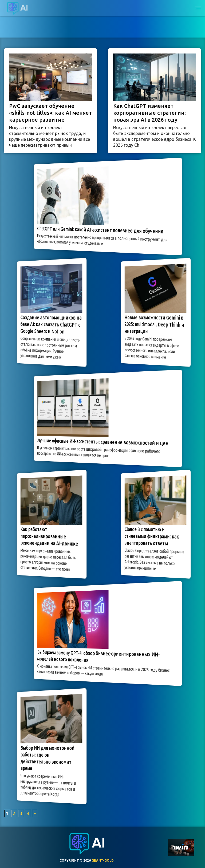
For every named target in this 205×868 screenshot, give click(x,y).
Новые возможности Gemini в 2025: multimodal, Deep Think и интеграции (154, 325)
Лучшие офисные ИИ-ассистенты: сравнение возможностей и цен (103, 442)
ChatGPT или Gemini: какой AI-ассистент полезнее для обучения (101, 230)
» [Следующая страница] (35, 813)
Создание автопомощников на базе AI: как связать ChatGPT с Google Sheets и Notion (51, 325)
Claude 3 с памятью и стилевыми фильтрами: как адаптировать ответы (153, 536)
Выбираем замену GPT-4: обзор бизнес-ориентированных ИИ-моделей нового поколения (100, 656)
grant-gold (103, 860)
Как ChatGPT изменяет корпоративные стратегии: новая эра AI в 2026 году (149, 113)
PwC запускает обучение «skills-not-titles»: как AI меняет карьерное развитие (50, 113)
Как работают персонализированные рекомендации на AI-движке (50, 537)
